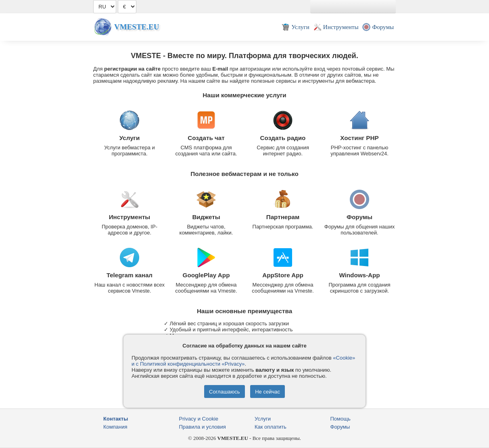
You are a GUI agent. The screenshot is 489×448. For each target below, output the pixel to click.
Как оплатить (271, 427)
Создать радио (283, 138)
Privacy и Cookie (199, 419)
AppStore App (283, 275)
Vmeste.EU (137, 27)
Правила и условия (203, 427)
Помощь (341, 419)
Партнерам (283, 217)
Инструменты (130, 217)
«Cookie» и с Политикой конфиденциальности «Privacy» (243, 361)
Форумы (359, 217)
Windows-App (359, 275)
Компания (115, 427)
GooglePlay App (206, 275)
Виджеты (206, 217)
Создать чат (206, 138)
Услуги (130, 138)
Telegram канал (130, 275)
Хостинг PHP (359, 138)
